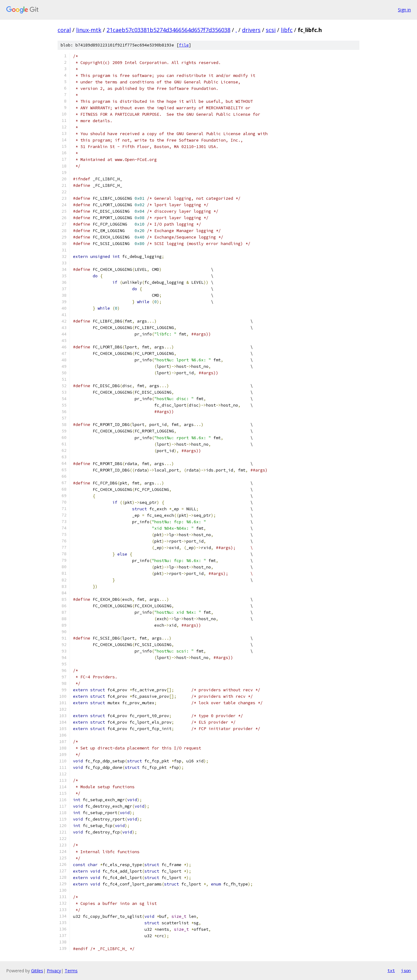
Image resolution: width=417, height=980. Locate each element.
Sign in (404, 10)
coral (64, 30)
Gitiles (37, 971)
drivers (251, 30)
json (406, 970)
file (184, 45)
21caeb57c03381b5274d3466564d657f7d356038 (168, 30)
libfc (287, 30)
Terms (71, 971)
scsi (271, 30)
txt (391, 970)
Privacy (54, 971)
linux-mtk (89, 30)
